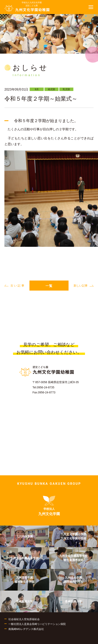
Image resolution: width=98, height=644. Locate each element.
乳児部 (66, 89)
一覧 (49, 286)
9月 (37, 89)
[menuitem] (49, 506)
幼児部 (52, 89)
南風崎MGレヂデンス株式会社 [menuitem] (26, 629)
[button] (91, 7)
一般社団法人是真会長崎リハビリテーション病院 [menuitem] (37, 624)
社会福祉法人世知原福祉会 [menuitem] (24, 619)
